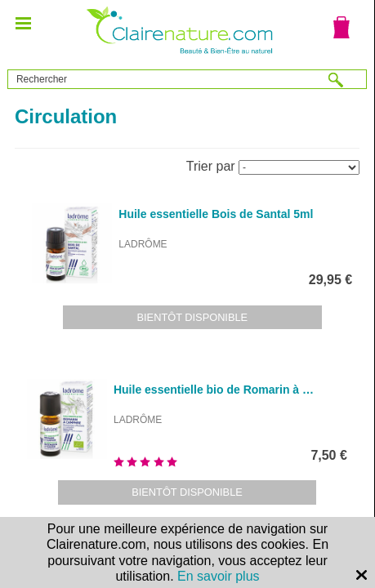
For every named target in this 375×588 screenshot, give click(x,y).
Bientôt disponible (193, 317)
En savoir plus (219, 576)
